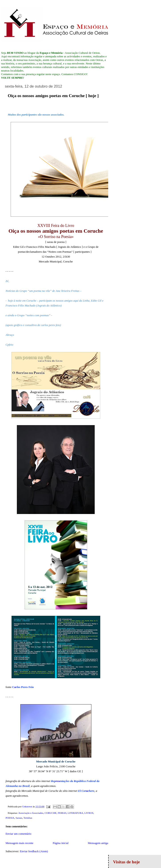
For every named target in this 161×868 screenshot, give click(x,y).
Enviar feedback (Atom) (34, 851)
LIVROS (89, 813)
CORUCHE (51, 813)
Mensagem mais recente (20, 843)
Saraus (19, 818)
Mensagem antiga (98, 843)
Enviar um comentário (18, 834)
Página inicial (61, 843)
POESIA (10, 818)
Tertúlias (28, 818)
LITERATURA (75, 813)
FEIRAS (62, 813)
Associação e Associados (31, 813)
